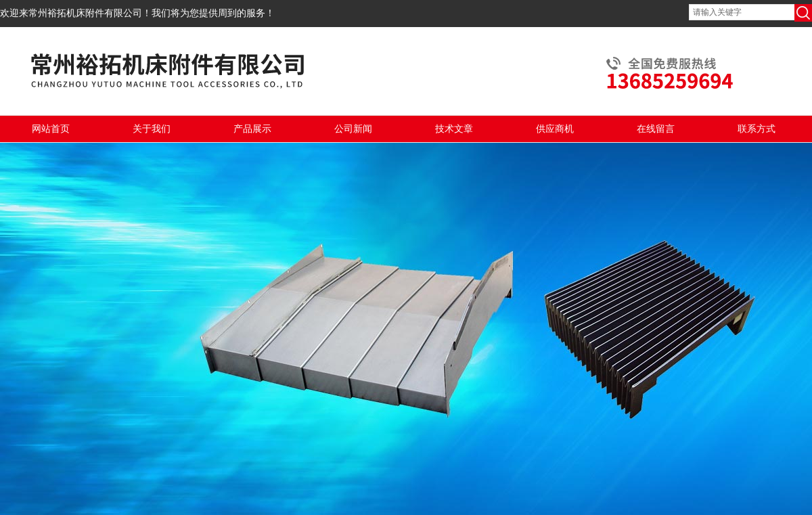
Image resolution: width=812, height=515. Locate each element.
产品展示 (252, 129)
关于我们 (152, 129)
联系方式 (757, 129)
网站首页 (51, 129)
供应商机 (555, 129)
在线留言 (656, 129)
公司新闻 (353, 129)
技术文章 (454, 129)
